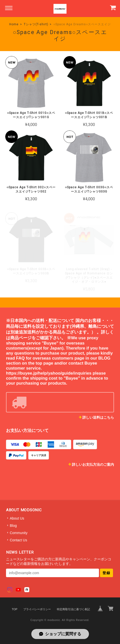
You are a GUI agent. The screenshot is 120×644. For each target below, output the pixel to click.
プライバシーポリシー (37, 609)
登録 (106, 573)
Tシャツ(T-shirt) (36, 24)
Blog (13, 526)
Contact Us (18, 540)
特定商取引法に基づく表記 (73, 609)
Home (14, 24)
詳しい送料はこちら (98, 417)
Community (19, 533)
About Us (17, 518)
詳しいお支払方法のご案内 (93, 464)
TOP (15, 609)
